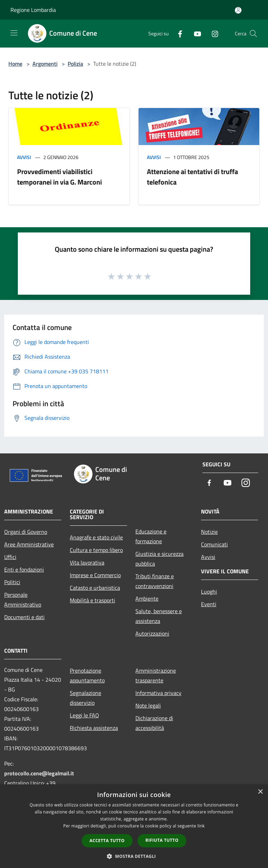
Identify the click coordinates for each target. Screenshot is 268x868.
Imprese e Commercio (95, 575)
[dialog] (134, 826)
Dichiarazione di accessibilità (154, 723)
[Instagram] (212, 33)
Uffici (10, 557)
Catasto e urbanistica (95, 588)
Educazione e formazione (151, 536)
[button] (134, 856)
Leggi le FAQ (84, 715)
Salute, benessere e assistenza (159, 616)
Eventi (209, 604)
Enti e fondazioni (24, 569)
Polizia (75, 64)
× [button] (260, 792)
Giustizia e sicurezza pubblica (159, 559)
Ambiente (147, 598)
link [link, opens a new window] (201, 826)
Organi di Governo (26, 532)
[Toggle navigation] (14, 33)
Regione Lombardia (33, 10)
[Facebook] (177, 33)
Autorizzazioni (152, 633)
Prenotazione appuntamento (87, 675)
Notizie (209, 532)
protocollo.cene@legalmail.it (39, 773)
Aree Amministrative (29, 544)
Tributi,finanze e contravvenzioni (155, 581)
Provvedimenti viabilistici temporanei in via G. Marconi (59, 177)
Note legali (148, 705)
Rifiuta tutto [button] (162, 840)
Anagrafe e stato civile (96, 537)
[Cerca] (253, 34)
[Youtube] (195, 33)
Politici (12, 582)
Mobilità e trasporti (92, 600)
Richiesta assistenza (94, 728)
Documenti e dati (24, 617)
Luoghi (209, 591)
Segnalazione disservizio (85, 698)
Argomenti (45, 64)
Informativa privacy (158, 693)
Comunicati (214, 544)
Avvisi (24, 157)
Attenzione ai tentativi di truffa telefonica (192, 177)
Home (15, 64)
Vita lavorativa (87, 562)
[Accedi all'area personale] (238, 10)
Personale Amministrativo (23, 600)
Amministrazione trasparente (156, 675)
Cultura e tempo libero (96, 550)
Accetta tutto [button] (107, 841)
